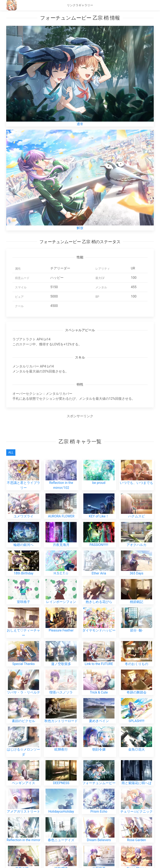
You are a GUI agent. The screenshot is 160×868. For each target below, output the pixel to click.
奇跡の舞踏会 (137, 636)
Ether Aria (99, 537)
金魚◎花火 (137, 693)
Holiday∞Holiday (61, 755)
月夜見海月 (61, 509)
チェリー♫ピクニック (137, 755)
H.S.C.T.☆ (61, 537)
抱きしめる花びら (99, 551)
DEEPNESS (61, 727)
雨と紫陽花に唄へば (137, 727)
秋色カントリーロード (61, 665)
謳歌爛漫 (61, 781)
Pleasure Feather (61, 579)
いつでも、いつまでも (137, 467)
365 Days (137, 537)
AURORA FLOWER (61, 496)
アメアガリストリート (23, 755)
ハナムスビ (137, 496)
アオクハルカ (137, 509)
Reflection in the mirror (23, 768)
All (11, 452)
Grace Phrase (136, 781)
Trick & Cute (99, 636)
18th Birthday (24, 537)
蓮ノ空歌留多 (61, 608)
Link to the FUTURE (99, 608)
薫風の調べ (23, 781)
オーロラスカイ (61, 795)
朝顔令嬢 (99, 693)
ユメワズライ (23, 496)
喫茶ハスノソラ (61, 636)
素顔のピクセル (23, 665)
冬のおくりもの (137, 608)
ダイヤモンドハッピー (99, 579)
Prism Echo (99, 755)
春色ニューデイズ (61, 768)
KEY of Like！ (99, 496)
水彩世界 (99, 781)
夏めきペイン (99, 665)
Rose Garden (136, 768)
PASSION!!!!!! (99, 509)
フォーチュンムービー (99, 727)
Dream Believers (99, 768)
